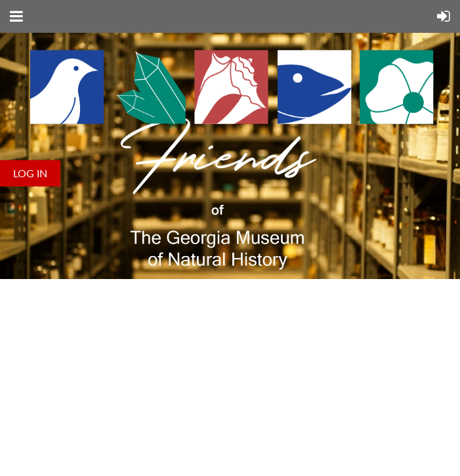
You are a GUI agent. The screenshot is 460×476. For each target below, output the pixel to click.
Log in (30, 173)
